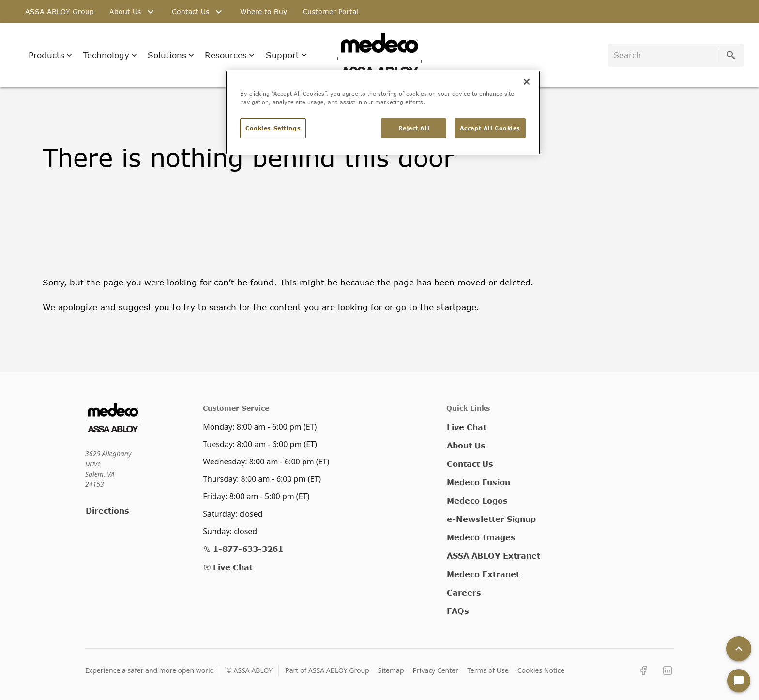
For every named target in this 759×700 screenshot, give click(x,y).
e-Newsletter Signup (491, 519)
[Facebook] (643, 670)
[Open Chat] (739, 681)
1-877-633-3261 (243, 549)
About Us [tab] (133, 12)
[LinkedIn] (668, 670)
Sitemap (391, 670)
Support (286, 55)
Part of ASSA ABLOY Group (327, 670)
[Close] (527, 82)
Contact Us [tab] (198, 12)
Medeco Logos (477, 500)
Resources (230, 55)
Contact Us (470, 464)
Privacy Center (436, 670)
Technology (110, 55)
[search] (665, 55)
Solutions (171, 55)
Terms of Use (488, 670)
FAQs (458, 611)
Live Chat (228, 567)
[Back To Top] (739, 649)
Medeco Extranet (483, 574)
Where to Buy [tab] (264, 12)
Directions (107, 511)
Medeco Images (481, 537)
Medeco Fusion (478, 482)
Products (50, 55)
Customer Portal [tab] (330, 12)
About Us (466, 445)
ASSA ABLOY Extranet (493, 556)
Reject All (414, 128)
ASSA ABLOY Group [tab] (60, 12)
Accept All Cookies (490, 128)
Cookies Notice (541, 670)
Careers (464, 592)
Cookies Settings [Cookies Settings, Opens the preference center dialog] (273, 128)
